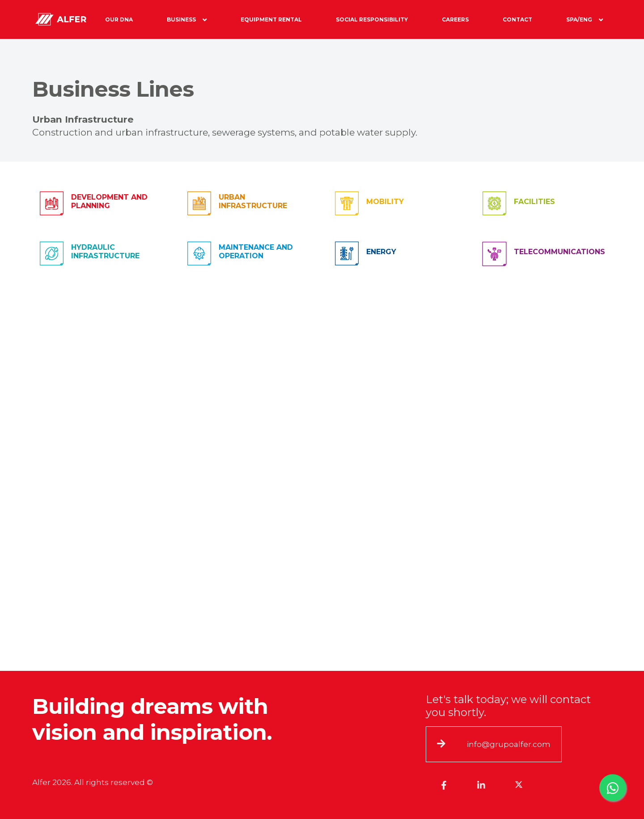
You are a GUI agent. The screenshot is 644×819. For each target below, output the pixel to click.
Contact (517, 19)
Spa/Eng (585, 20)
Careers (455, 19)
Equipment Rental (271, 19)
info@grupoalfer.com (509, 744)
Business (187, 20)
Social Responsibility (372, 19)
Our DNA (119, 19)
